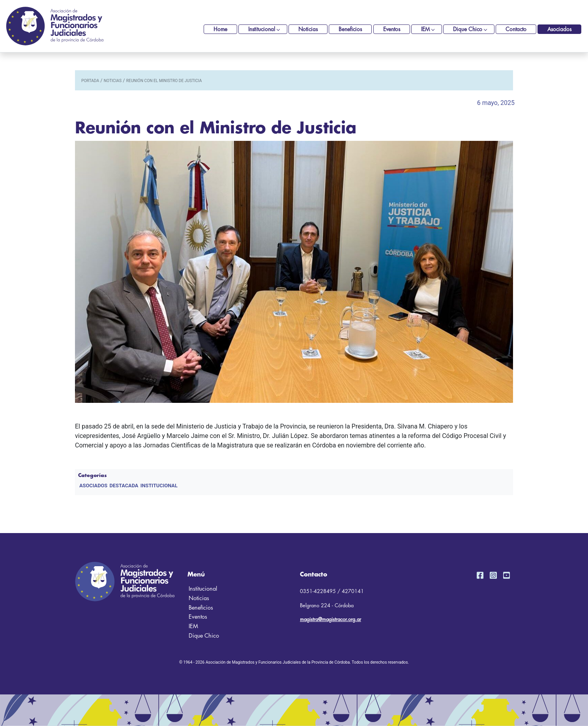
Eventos (392, 29)
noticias (113, 81)
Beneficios (350, 29)
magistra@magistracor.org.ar (331, 619)
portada (90, 81)
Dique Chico (468, 29)
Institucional (262, 29)
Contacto (516, 29)
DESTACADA (124, 486)
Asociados (559, 29)
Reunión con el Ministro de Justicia (164, 81)
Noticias (308, 29)
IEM (425, 29)
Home (220, 29)
